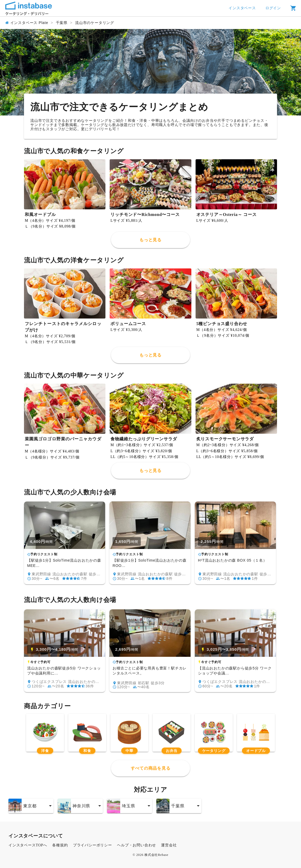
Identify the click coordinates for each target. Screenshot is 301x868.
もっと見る (150, 240)
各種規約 (60, 845)
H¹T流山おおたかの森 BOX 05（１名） (232, 560)
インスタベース (242, 8)
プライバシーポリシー (93, 845)
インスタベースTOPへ (28, 845)
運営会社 (169, 845)
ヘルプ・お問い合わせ (137, 845)
